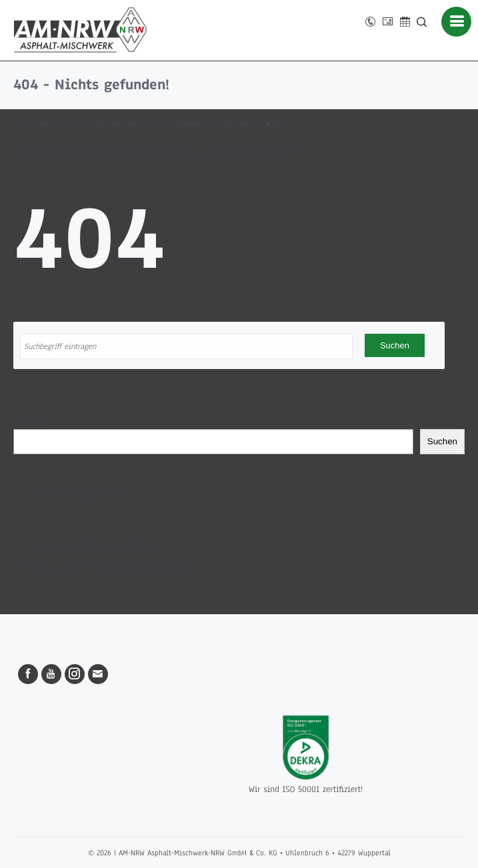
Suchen (28, 422)
